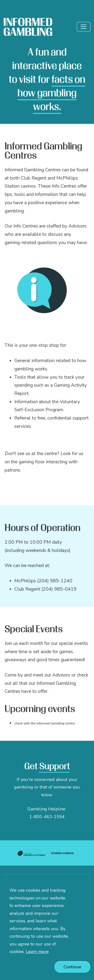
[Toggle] (84, 27)
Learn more (37, 958)
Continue (72, 973)
